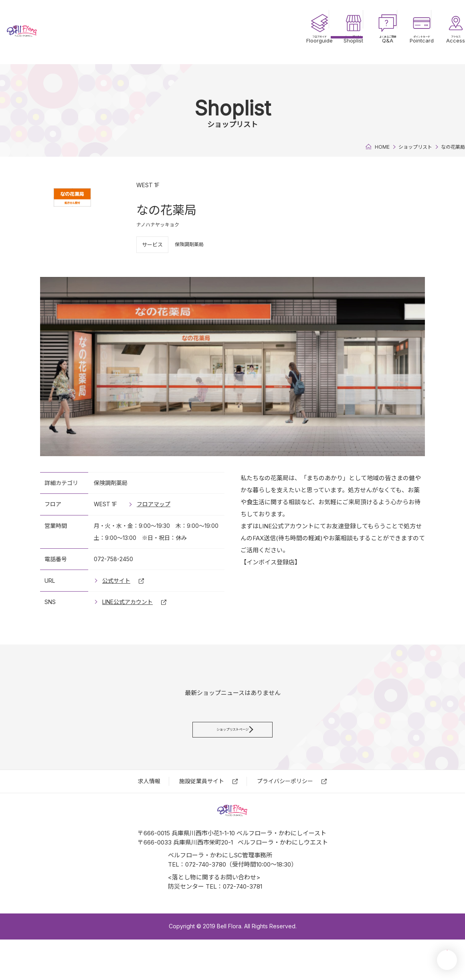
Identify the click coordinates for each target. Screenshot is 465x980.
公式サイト (116, 581)
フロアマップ (154, 504)
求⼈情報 (149, 802)
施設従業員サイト (202, 802)
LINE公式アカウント (127, 602)
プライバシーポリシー (285, 802)
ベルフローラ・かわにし (52, 32)
